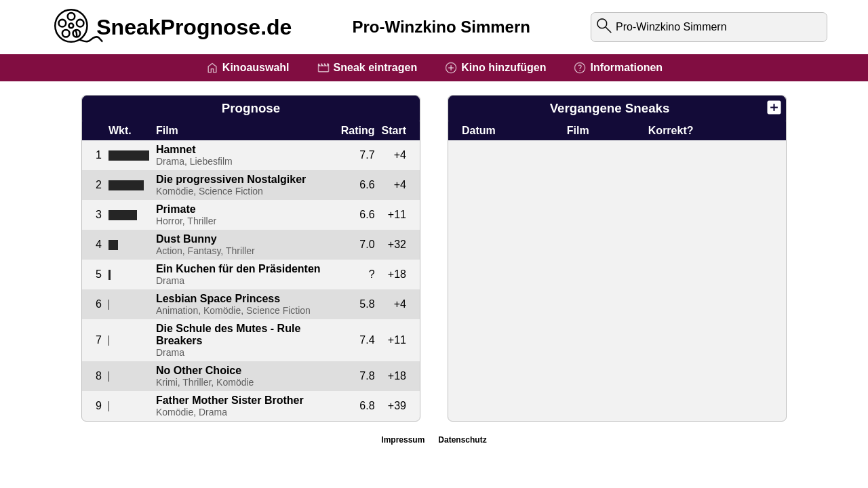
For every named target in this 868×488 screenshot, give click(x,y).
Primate (176, 209)
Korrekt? (671, 130)
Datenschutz (462, 440)
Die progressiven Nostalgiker (231, 179)
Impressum (403, 440)
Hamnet (176, 149)
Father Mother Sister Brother (230, 400)
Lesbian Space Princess (218, 299)
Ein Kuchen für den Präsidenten (238, 269)
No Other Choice (199, 370)
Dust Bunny (186, 239)
